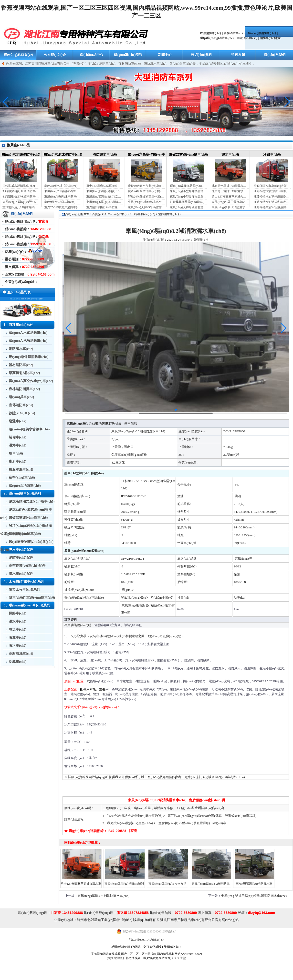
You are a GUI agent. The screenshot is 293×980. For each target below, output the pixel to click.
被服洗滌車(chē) (21, 470)
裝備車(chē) (18, 437)
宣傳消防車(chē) (21, 405)
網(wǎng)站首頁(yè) (18, 55)
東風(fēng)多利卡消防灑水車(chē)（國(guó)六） (230, 207)
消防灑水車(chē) (105, 154)
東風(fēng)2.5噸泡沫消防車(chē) (63, 191)
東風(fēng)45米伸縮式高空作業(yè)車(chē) (146, 202)
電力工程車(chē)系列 (24, 589)
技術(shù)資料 (201, 55)
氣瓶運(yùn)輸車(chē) (25, 534)
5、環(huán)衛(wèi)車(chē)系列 (27, 605)
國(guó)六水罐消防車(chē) (21, 154)
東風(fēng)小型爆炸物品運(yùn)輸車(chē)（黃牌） (188, 197)
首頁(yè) (97, 214)
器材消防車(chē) (21, 365)
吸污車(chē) (18, 646)
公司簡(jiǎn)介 (55, 55)
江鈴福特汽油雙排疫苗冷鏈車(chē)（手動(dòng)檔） (272, 202)
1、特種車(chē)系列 (142, 214)
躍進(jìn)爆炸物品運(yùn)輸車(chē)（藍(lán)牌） (188, 186)
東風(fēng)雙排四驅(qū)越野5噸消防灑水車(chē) (254, 896)
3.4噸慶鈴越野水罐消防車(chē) (21, 191)
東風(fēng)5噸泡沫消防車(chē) (63, 197)
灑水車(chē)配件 (21, 574)
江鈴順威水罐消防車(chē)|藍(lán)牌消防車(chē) (21, 186)
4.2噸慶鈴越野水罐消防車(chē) (21, 197)
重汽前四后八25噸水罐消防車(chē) (21, 207)
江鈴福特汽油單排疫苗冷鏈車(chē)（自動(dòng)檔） (272, 197)
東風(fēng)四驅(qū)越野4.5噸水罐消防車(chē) (21, 202)
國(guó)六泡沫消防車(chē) (63, 154)
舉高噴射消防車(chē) (24, 373)
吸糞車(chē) (18, 638)
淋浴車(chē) (18, 445)
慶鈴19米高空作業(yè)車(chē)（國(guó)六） (146, 186)
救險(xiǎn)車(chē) (22, 413)
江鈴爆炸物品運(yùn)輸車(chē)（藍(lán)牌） (188, 202)
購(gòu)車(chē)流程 (128, 55)
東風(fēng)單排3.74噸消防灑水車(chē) (103, 896)
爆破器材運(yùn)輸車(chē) (188, 154)
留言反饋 (238, 55)
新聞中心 (165, 55)
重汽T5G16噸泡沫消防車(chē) (63, 207)
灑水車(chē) (230, 154)
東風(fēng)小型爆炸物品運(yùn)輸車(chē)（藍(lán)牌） (188, 191)
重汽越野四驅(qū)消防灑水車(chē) (105, 207)
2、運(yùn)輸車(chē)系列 (22, 493)
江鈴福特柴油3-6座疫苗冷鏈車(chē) (272, 207)
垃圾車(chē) (18, 629)
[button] (287, 102)
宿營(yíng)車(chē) (22, 478)
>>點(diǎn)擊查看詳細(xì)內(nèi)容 (201, 808)
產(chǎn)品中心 (91, 55)
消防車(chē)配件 (21, 558)
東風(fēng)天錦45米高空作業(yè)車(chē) (146, 207)
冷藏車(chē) (272, 154)
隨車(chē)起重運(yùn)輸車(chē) (32, 598)
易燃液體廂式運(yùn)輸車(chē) (32, 501)
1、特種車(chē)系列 (18, 325)
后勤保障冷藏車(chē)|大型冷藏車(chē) (272, 186)
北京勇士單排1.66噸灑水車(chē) (230, 186)
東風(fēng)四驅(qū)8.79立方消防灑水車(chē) (105, 197)
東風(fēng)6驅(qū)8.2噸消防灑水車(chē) (105, 202)
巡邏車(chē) (18, 421)
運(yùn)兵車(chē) (21, 397)
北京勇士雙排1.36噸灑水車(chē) (230, 191)
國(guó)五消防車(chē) (25, 486)
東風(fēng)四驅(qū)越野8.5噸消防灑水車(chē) (105, 191)
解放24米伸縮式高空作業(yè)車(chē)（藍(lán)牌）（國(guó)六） (146, 197)
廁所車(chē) (18, 461)
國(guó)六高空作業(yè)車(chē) (31, 381)
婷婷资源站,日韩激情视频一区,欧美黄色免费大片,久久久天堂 (147, 958)
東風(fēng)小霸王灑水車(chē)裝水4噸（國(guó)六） (230, 202)
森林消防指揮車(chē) (24, 389)
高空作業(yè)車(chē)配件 (27, 566)
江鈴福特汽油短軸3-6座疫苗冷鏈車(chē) (272, 191)
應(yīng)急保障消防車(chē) (29, 357)
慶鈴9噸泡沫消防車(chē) (60, 202)
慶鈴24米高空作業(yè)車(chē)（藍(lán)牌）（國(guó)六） (146, 191)
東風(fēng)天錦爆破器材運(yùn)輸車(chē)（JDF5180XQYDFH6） (188, 207)
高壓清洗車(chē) (21, 654)
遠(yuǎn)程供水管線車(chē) (29, 429)
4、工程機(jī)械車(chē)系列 (24, 581)
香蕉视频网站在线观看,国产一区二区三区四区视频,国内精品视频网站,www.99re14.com (146, 954)
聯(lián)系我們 (275, 55)
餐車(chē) (16, 453)
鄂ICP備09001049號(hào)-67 (146, 940)
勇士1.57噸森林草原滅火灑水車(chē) (105, 186)
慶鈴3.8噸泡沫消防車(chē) (61, 186)
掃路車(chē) (18, 613)
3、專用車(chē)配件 (18, 549)
